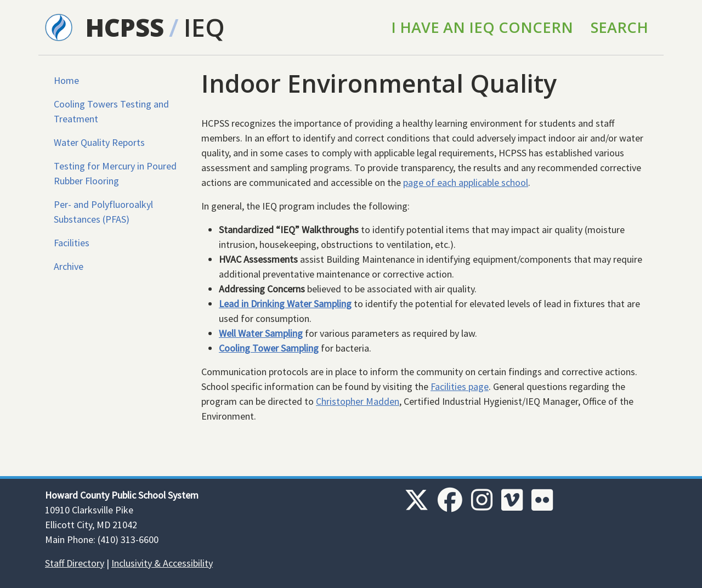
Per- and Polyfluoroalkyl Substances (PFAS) (103, 212)
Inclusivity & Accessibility (162, 563)
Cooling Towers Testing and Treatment (111, 111)
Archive (69, 266)
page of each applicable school (466, 182)
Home (66, 80)
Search (619, 27)
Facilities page (460, 386)
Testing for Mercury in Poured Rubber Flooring (115, 173)
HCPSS (125, 27)
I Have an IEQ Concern (482, 27)
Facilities (72, 243)
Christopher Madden (358, 401)
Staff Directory (75, 563)
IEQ (204, 27)
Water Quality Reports (99, 142)
